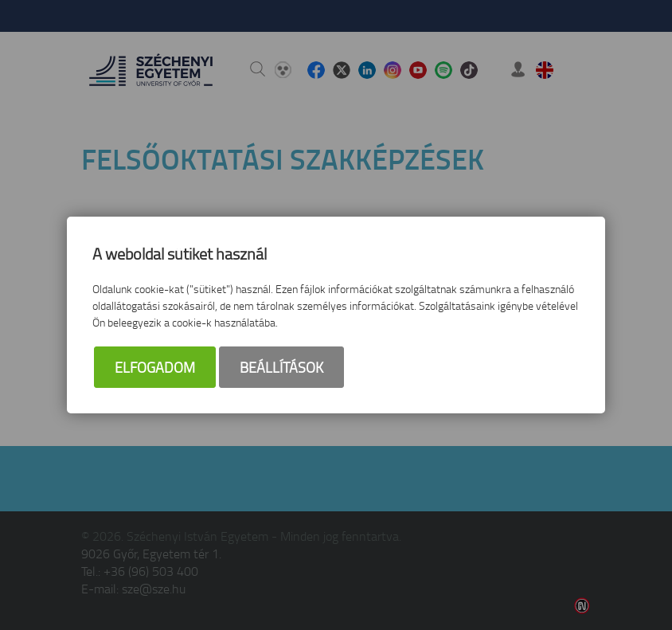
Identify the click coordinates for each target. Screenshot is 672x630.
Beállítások (281, 367)
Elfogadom (155, 367)
